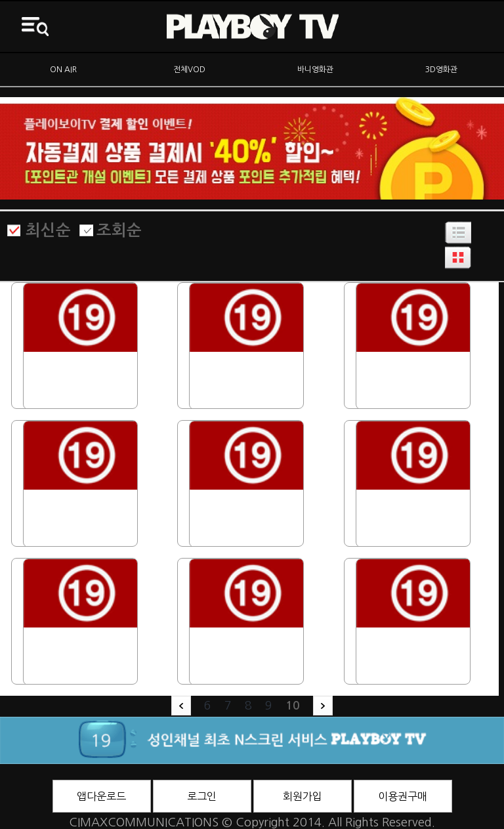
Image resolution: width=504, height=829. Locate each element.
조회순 (119, 230)
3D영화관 (441, 70)
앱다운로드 (101, 796)
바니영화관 (315, 70)
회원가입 (303, 796)
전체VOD (189, 70)
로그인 (202, 796)
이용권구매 (403, 796)
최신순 (48, 230)
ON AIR (63, 70)
